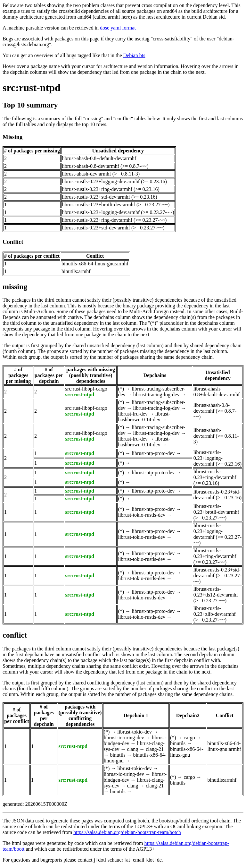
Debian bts (134, 55)
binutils (118, 755)
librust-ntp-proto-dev (153, 453)
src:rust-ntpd (32, 88)
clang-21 (155, 749)
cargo (189, 738)
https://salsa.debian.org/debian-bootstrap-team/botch (127, 832)
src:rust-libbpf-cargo (86, 389)
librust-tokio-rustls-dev (142, 515)
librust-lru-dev (133, 414)
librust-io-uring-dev (124, 738)
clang (132, 749)
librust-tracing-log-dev (156, 395)
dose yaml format (118, 28)
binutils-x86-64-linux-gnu (187, 752)
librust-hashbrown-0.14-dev (144, 417)
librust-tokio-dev (135, 732)
